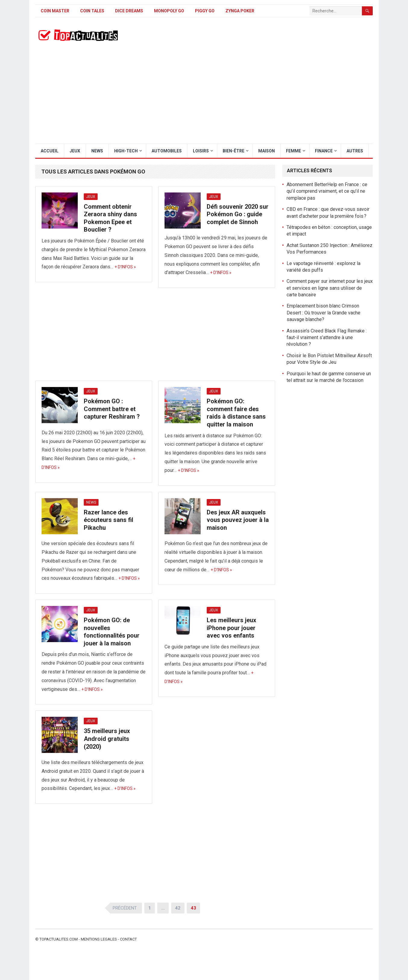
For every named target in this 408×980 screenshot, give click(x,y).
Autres (355, 151)
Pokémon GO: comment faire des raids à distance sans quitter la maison (236, 413)
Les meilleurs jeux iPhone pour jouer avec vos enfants (231, 628)
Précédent (125, 908)
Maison (267, 151)
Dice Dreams (129, 11)
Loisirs (201, 151)
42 (178, 908)
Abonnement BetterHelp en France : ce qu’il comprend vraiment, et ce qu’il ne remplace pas (327, 191)
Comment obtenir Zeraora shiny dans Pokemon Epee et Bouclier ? (110, 218)
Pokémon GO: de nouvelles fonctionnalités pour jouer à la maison (112, 632)
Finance (324, 151)
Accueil (50, 151)
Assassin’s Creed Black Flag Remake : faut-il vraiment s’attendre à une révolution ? (327, 338)
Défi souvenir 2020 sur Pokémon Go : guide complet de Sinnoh (238, 214)
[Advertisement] (204, 98)
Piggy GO (205, 11)
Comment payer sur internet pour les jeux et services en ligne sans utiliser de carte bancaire (330, 288)
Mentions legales (99, 939)
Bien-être (234, 151)
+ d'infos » (125, 267)
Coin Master (55, 11)
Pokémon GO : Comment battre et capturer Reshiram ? (112, 409)
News (97, 151)
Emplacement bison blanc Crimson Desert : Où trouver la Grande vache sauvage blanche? (323, 313)
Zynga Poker (240, 11)
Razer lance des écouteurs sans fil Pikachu (108, 520)
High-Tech (126, 151)
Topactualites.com (59, 939)
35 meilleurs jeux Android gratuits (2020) (107, 739)
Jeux (75, 151)
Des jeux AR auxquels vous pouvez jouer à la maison (238, 520)
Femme (293, 151)
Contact (128, 939)
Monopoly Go (169, 11)
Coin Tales (92, 11)
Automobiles (167, 151)
